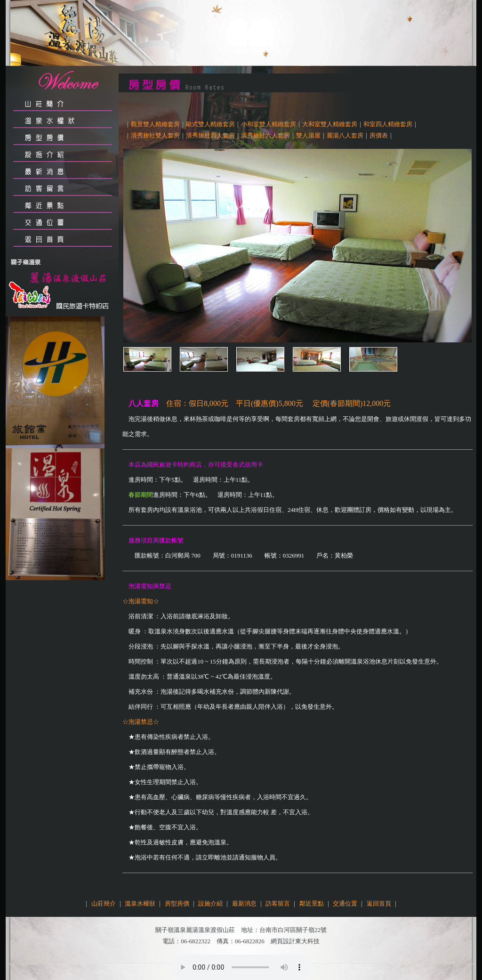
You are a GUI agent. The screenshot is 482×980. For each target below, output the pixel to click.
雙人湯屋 (308, 135)
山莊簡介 (104, 903)
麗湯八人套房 (345, 135)
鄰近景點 (312, 903)
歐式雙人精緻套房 (210, 124)
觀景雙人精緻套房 (155, 124)
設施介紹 (210, 903)
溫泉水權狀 (140, 903)
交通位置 (345, 903)
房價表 (379, 135)
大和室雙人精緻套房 (330, 124)
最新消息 (244, 903)
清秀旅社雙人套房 (155, 135)
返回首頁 (379, 903)
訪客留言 (278, 903)
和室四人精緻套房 (388, 124)
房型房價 (177, 903)
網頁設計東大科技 (295, 941)
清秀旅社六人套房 (265, 135)
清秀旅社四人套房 (210, 135)
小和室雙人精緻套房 (269, 124)
